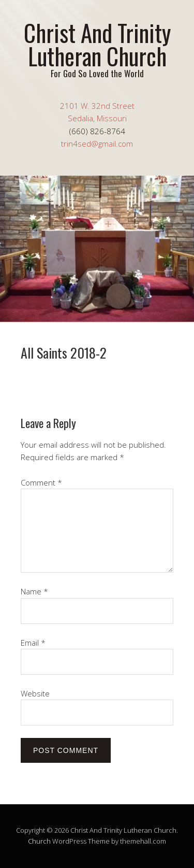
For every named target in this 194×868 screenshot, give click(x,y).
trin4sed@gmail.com (97, 144)
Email (33, 643)
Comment (41, 482)
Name (34, 591)
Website (35, 693)
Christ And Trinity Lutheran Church (97, 44)
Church (39, 841)
